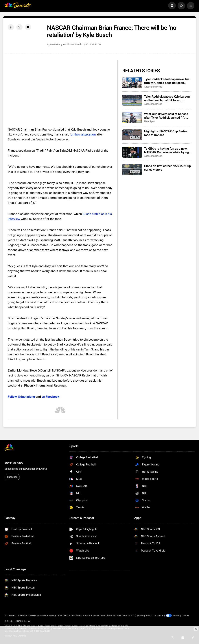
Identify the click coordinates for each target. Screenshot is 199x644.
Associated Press (153, 87)
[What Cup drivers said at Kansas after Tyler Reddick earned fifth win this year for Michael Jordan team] (132, 118)
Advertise (22, 615)
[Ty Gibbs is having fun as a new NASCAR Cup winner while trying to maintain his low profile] (132, 152)
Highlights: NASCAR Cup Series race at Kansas (166, 133)
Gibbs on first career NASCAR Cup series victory (167, 168)
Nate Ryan (149, 121)
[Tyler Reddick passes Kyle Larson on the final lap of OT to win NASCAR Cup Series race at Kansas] (132, 100)
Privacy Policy (145, 615)
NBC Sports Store (72, 615)
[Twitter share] (19, 27)
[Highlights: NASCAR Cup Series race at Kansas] (132, 135)
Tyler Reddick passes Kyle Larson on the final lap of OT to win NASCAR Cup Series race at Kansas (167, 98)
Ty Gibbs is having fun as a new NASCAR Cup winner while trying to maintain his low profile (166, 150)
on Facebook (50, 397)
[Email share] (28, 27)
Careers (33, 615)
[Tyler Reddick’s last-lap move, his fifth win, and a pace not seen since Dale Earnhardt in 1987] (132, 83)
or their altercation (83, 134)
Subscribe (12, 477)
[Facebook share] (11, 27)
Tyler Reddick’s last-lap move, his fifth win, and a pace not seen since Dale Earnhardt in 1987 (167, 81)
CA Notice (158, 615)
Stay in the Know (14, 463)
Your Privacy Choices (182, 615)
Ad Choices (10, 615)
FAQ (60, 615)
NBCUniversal (24, 621)
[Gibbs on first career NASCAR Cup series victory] (132, 170)
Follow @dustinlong (21, 397)
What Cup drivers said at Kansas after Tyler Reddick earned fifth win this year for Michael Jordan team (166, 116)
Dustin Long (56, 44)
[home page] (18, 6)
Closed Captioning (47, 615)
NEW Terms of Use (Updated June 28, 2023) (115, 615)
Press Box (87, 615)
